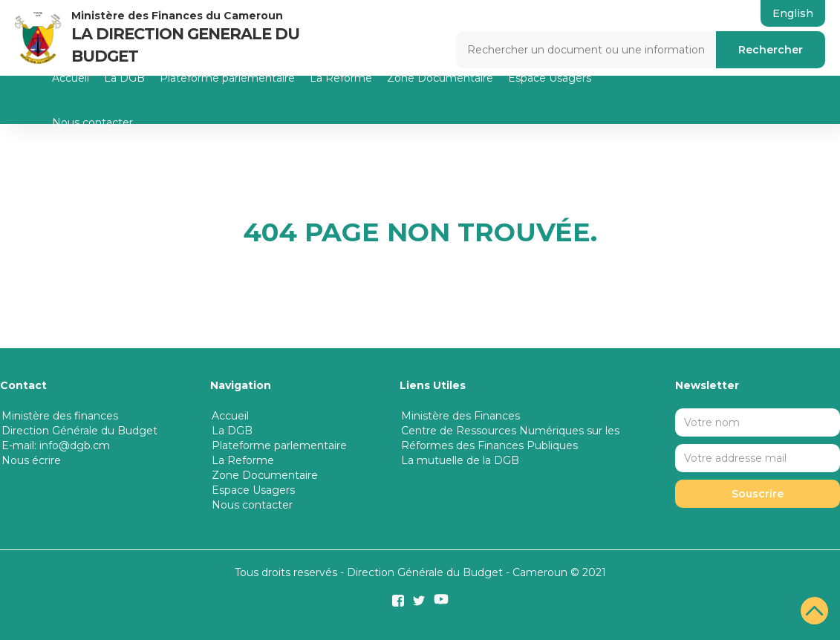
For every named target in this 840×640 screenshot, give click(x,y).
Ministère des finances (60, 416)
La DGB (124, 78)
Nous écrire (31, 460)
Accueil (71, 78)
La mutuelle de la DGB (460, 460)
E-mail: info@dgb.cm (56, 445)
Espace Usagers (550, 78)
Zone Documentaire (440, 78)
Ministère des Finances (460, 416)
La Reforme (341, 78)
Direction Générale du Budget (79, 431)
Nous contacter (92, 123)
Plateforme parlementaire (227, 78)
